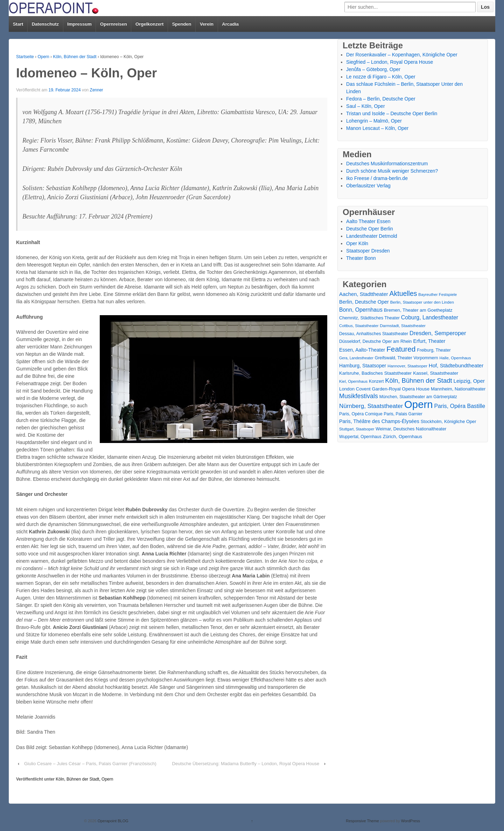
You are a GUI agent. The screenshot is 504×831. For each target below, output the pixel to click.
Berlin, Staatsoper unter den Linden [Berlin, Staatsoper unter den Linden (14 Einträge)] (422, 302)
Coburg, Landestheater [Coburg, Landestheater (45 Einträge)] (430, 317)
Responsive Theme (362, 821)
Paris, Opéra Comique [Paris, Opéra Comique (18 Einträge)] (361, 414)
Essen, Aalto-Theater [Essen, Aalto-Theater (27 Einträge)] (362, 350)
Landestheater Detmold (372, 236)
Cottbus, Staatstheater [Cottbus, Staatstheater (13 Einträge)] (359, 326)
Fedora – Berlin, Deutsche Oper (381, 99)
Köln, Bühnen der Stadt (75, 57)
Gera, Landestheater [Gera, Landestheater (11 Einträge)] (356, 358)
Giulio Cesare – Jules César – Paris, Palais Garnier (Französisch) (90, 764)
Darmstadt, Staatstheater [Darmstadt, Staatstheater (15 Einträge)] (403, 326)
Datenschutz (45, 24)
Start (18, 24)
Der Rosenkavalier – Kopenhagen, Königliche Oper (402, 55)
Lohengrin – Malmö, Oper (374, 121)
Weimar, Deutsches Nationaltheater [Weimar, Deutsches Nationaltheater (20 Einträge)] (411, 429)
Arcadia (230, 24)
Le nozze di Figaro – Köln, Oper (381, 77)
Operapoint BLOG (113, 821)
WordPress (411, 821)
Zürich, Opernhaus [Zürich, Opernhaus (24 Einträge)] (402, 437)
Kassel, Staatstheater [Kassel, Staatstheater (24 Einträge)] (436, 373)
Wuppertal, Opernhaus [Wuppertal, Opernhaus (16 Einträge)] (360, 437)
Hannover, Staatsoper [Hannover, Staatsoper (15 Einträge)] (407, 366)
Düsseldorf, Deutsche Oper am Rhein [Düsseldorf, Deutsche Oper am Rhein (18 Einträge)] (375, 341)
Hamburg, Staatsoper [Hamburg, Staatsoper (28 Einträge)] (363, 366)
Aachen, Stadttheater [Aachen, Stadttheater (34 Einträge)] (364, 294)
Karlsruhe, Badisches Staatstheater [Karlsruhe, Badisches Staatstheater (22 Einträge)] (375, 373)
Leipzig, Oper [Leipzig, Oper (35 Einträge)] (469, 381)
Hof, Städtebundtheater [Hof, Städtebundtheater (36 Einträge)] (456, 365)
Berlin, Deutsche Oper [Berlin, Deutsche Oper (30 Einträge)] (364, 302)
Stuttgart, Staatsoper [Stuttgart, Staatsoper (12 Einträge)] (357, 429)
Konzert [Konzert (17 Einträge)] (376, 381)
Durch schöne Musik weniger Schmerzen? (392, 171)
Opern (43, 57)
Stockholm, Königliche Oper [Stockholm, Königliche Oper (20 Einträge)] (449, 421)
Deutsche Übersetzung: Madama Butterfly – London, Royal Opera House (246, 764)
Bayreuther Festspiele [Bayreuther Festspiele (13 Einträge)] (437, 295)
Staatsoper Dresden (368, 251)
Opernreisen (114, 24)
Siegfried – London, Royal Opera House (390, 62)
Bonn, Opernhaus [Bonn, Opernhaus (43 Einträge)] (361, 310)
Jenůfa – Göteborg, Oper (373, 69)
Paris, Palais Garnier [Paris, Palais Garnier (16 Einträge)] (403, 414)
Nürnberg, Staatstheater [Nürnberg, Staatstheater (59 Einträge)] (371, 406)
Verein (207, 24)
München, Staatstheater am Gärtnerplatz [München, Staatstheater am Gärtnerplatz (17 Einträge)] (418, 397)
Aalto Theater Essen (368, 221)
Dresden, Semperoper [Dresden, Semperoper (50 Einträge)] (438, 333)
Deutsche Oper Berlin (370, 229)
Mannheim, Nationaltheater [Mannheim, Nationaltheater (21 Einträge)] (458, 389)
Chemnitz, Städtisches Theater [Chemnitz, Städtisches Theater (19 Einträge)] (369, 318)
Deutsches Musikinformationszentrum (387, 164)
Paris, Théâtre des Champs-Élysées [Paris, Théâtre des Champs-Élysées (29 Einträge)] (379, 421)
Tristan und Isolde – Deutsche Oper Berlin (392, 113)
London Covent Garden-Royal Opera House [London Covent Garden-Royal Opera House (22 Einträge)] (384, 389)
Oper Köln (357, 243)
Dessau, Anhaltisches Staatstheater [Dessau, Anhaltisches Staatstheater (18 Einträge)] (374, 334)
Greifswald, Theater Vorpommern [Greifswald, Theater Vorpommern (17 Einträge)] (407, 358)
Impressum (79, 24)
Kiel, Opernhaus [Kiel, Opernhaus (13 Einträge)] (353, 381)
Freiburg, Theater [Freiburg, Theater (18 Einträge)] (434, 350)
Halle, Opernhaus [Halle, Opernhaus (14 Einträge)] (455, 358)
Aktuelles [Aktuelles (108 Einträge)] (403, 294)
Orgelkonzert (149, 24)
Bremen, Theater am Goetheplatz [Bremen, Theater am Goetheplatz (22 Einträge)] (418, 310)
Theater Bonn (361, 258)
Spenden (182, 24)
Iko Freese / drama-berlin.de (377, 178)
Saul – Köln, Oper (366, 106)
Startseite (25, 57)
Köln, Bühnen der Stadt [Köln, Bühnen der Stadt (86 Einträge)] (418, 380)
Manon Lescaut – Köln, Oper (377, 128)
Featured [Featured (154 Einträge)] (401, 349)
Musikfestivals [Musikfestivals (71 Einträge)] (359, 396)
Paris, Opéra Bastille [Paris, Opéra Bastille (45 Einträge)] (460, 406)
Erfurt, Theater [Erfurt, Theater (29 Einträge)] (429, 341)
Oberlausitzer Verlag (368, 186)
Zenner (97, 90)
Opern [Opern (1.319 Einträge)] (419, 404)
